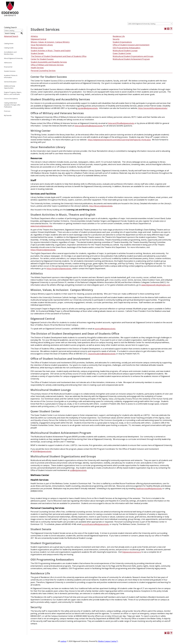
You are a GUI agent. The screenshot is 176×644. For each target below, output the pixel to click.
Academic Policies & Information (11, 76)
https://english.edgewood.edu (59, 269)
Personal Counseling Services (43, 71)
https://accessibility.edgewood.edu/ (153, 108)
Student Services (10, 71)
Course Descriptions (11, 99)
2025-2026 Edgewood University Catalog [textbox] (142, 24)
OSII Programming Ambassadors (126, 48)
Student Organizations (122, 42)
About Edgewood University (13, 58)
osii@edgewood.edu (78, 470)
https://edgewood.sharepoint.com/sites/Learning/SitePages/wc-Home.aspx (119, 140)
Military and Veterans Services (51, 65)
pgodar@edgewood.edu (88, 108)
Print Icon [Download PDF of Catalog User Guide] (7, 111)
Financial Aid (8, 67)
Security (116, 39)
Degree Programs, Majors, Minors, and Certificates (13, 93)
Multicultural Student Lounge (125, 51)
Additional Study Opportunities (9, 87)
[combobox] (150, 24)
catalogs (63, 641)
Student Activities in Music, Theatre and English (51, 51)
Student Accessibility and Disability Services (49, 62)
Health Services (37, 68)
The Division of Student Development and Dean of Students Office (59, 56)
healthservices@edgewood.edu (149, 489)
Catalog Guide (9, 48)
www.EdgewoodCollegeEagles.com (156, 285)
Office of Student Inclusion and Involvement (131, 45)
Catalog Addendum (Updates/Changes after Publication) (12, 105)
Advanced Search (11, 36)
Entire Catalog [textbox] (9, 30)
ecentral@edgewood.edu (105, 329)
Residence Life (119, 36)
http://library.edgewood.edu (101, 206)
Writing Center (37, 48)
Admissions (8, 63)
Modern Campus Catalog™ (108, 641)
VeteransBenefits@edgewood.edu (89, 126)
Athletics (34, 36)
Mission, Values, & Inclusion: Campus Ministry (50, 42)
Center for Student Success (42, 59)
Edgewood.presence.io (132, 552)
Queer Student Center (122, 53)
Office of (35, 65)
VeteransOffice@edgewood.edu (121, 123)
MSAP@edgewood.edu (42, 451)
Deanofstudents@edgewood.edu (102, 354)
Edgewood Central (38, 39)
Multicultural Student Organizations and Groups (133, 56)
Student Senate (37, 53)
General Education (10, 82)
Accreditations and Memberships (10, 53)
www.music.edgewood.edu (41, 226)
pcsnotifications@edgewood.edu (95, 524)
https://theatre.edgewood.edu (43, 250)
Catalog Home (9, 43)
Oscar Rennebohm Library (42, 45)
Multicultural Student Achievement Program (131, 59)
